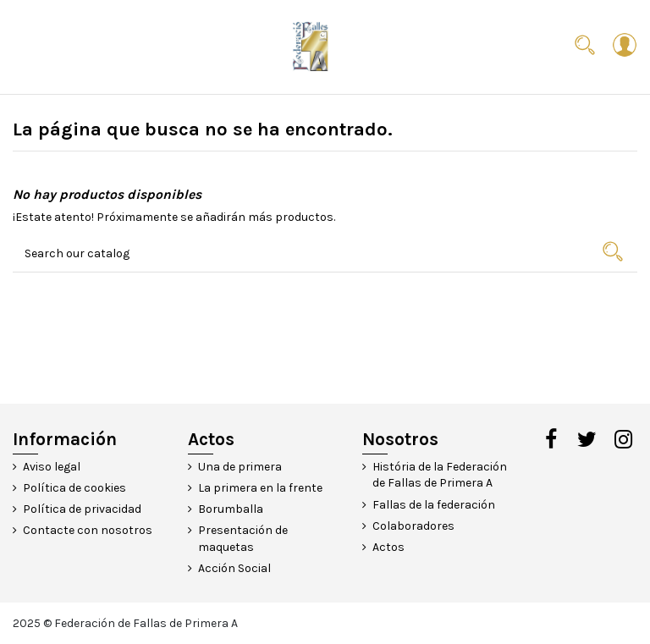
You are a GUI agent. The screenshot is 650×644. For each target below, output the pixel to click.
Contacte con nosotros (88, 530)
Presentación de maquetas (243, 539)
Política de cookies (74, 488)
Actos (388, 547)
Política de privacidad (82, 509)
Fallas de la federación (434, 505)
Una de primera (240, 467)
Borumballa (231, 509)
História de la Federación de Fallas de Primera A (440, 475)
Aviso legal (52, 467)
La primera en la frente (260, 488)
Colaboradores (413, 526)
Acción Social (234, 568)
